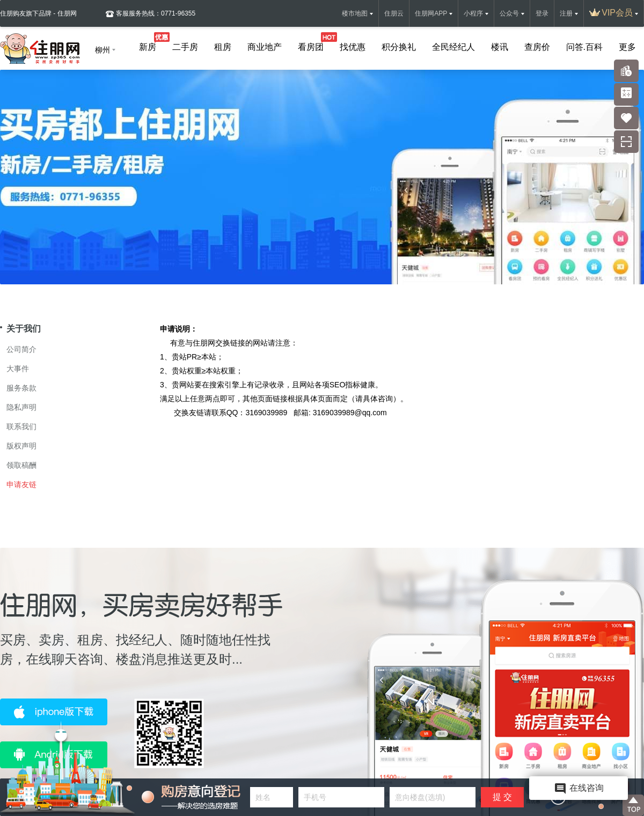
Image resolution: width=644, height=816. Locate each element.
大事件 (18, 369)
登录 (542, 13)
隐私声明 (21, 407)
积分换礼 (399, 47)
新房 (148, 45)
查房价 (537, 47)
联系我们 (21, 427)
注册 (566, 13)
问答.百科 (584, 47)
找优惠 (353, 47)
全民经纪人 (453, 47)
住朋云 (394, 13)
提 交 (502, 797)
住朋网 (204, 343)
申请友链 (21, 484)
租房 (223, 47)
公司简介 (21, 349)
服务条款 (21, 388)
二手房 (185, 47)
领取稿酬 (21, 465)
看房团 (311, 45)
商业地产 (265, 47)
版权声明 (21, 446)
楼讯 (500, 47)
